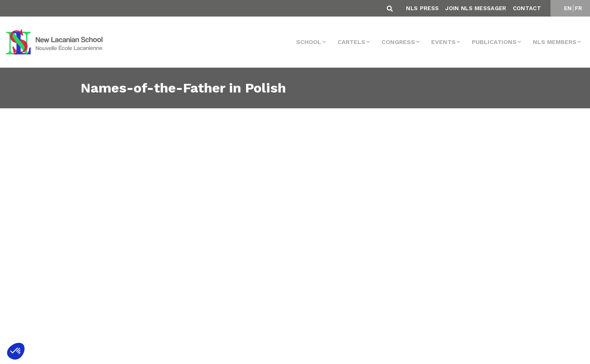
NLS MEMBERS (555, 42)
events (443, 42)
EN (568, 8)
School (309, 42)
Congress (398, 42)
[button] (16, 351)
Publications (494, 42)
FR (579, 8)
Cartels (351, 42)
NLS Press (422, 8)
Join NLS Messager (476, 8)
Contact (527, 8)
